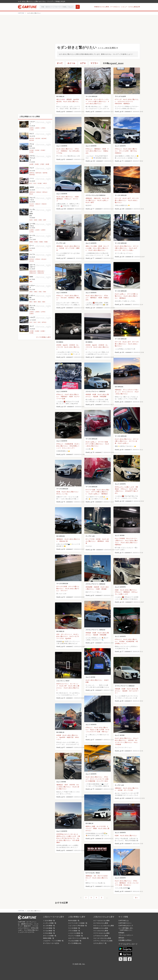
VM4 (31, 292)
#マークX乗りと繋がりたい (98, 102)
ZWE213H (41, 273)
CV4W (43, 150)
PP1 (31, 250)
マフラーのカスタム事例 (101, 933)
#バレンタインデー (69, 448)
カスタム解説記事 (134, 7)
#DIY (66, 785)
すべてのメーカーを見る (51, 943)
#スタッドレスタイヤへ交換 (99, 779)
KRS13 (39, 192)
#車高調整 (103, 397)
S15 (39, 322)
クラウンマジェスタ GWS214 (95, 195)
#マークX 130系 (62, 587)
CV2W (37, 150)
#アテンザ (118, 99)
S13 (31, 322)
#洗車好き (64, 151)
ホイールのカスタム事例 (101, 921)
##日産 (62, 248)
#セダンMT (63, 686)
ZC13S (32, 261)
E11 (31, 183)
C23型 (31, 331)
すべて (60, 63)
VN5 (40, 292)
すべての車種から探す (44, 337)
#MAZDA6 (118, 104)
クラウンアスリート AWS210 (95, 392)
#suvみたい (127, 885)
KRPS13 (32, 192)
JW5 (31, 282)
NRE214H (40, 271)
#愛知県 (69, 99)
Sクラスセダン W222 (93, 873)
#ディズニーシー (66, 634)
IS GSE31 (60, 342)
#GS (58, 634)
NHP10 (32, 173)
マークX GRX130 (121, 195)
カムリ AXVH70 (62, 146)
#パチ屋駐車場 (90, 781)
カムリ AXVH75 (120, 833)
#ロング (88, 878)
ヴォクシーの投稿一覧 (76, 936)
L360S (37, 312)
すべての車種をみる (75, 943)
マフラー (94, 63)
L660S (37, 128)
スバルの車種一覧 (49, 931)
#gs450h (76, 99)
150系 (37, 164)
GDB (35, 220)
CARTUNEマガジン (125, 923)
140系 (31, 164)
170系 (42, 164)
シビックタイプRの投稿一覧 (78, 926)
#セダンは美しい (103, 200)
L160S (43, 230)
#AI (95, 876)
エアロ (83, 63)
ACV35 (38, 138)
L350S (32, 312)
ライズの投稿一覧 (74, 928)
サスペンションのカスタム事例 (104, 926)
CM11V (38, 204)
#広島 (58, 492)
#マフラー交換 (103, 442)
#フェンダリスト (128, 392)
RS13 (31, 194)
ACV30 (32, 138)
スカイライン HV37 (63, 681)
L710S (32, 130)
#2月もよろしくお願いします (124, 487)
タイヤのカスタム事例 (101, 923)
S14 (35, 322)
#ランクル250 (124, 151)
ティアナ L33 (61, 243)
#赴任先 (59, 102)
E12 (35, 183)
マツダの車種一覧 (49, 928)
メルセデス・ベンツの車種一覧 (53, 941)
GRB (40, 220)
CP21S (32, 206)
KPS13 (44, 322)
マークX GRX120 (91, 96)
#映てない (105, 732)
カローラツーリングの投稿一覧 (78, 938)
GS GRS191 (119, 387)
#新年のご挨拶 (90, 826)
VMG (35, 292)
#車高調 (88, 394)
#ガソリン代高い (128, 250)
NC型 (36, 242)
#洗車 (104, 149)
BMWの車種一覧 (49, 938)
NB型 (31, 242)
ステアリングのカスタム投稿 (103, 941)
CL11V (32, 204)
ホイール (71, 63)
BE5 (31, 302)
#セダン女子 (127, 198)
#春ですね (133, 151)
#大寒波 (122, 641)
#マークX (118, 198)
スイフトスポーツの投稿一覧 (78, 923)
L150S (32, 230)
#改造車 (96, 397)
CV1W (31, 150)
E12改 (40, 183)
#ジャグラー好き (102, 781)
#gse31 (65, 345)
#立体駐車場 (69, 444)
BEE (39, 302)
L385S (32, 314)
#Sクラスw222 (103, 876)
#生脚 (94, 394)
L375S (43, 312)
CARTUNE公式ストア (126, 926)
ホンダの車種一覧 (49, 926)
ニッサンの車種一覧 (50, 923)
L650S (32, 128)
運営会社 (121, 938)
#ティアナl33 (70, 248)
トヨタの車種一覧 (49, 921)
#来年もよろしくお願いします (66, 836)
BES (44, 302)
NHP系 (45, 173)
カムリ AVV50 (120, 535)
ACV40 (44, 138)
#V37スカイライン (63, 684)
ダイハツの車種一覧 (50, 936)
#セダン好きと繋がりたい (65, 149)
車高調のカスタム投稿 (101, 928)
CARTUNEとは (124, 921)
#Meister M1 (64, 541)
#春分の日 (97, 198)
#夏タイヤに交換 (91, 246)
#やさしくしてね (62, 494)
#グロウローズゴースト (126, 102)
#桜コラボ (89, 99)
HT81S (38, 259)
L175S (32, 232)
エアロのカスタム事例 (101, 936)
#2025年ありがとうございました (67, 834)
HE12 (45, 183)
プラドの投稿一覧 (74, 931)
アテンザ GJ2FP (120, 96)
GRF (45, 220)
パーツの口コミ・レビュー (119, 7)
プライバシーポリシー (126, 935)
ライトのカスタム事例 (101, 931)
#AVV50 (131, 740)
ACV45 (32, 140)
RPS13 (45, 192)
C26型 (31, 333)
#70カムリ (89, 149)
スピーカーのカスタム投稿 (102, 938)
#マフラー (64, 591)
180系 (47, 164)
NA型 (46, 242)
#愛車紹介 (127, 104)
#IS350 (59, 345)
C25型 (42, 331)
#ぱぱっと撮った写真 (97, 730)
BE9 (35, 302)
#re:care (64, 298)
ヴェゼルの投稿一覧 (75, 941)
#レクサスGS (101, 826)
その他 (113, 63)
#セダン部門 (90, 202)
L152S (37, 230)
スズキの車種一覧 (49, 933)
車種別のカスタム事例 (102, 7)
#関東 (95, 828)
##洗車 (59, 735)
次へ (137, 898)
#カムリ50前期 (120, 538)
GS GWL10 (60, 96)
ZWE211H (33, 273)
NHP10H (38, 173)
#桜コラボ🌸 (61, 99)
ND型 (41, 242)
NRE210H (33, 271)
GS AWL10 (89, 823)
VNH (45, 292)
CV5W (31, 152)
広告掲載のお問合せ (125, 940)
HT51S (32, 259)
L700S (43, 128)
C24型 (37, 331)
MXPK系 (32, 175)
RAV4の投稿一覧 (74, 921)
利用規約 (121, 933)
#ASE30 (72, 345)
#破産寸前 (70, 737)
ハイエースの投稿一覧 (76, 933)
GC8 (31, 220)
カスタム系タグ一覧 (100, 943)
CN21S (44, 204)
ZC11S (44, 259)
